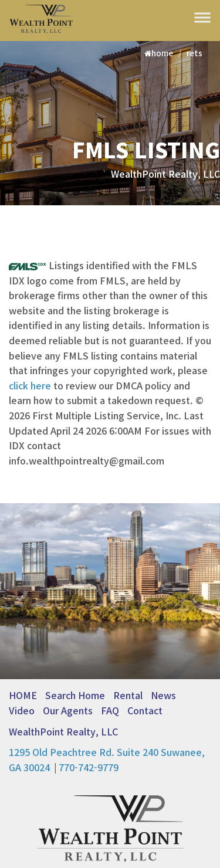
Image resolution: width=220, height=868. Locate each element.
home (159, 53)
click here (30, 385)
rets (194, 53)
